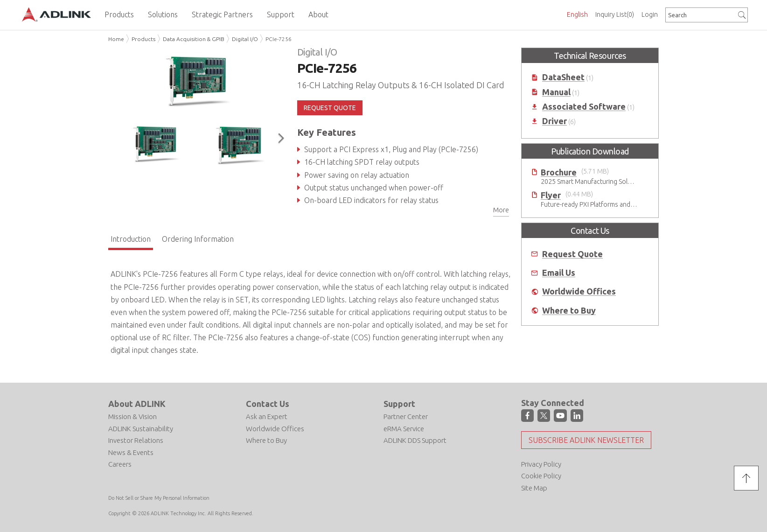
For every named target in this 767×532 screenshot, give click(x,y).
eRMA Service (404, 429)
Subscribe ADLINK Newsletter (586, 440)
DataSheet (563, 77)
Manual (556, 92)
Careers (120, 464)
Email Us (559, 273)
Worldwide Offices (579, 291)
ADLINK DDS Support (415, 440)
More (501, 210)
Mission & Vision (132, 416)
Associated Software (584, 107)
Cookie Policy (541, 476)
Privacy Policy (541, 464)
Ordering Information (198, 239)
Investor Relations (136, 440)
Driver (554, 121)
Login (650, 14)
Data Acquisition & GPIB (194, 39)
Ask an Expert (267, 416)
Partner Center (406, 416)
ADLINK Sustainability (141, 429)
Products (143, 39)
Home (116, 39)
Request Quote (572, 254)
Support (399, 404)
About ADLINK (137, 404)
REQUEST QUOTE (330, 108)
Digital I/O (245, 39)
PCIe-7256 (279, 39)
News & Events (131, 452)
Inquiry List (615, 14)
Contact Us (268, 404)
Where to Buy (569, 311)
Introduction (131, 239)
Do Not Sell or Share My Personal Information (159, 498)
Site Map (534, 488)
